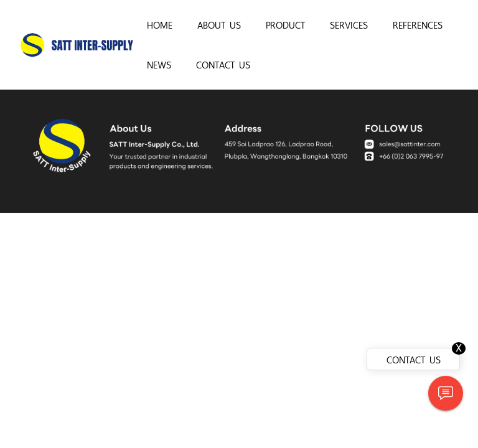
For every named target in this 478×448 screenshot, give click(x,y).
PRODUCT (285, 24)
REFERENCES (418, 24)
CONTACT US (223, 64)
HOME (160, 24)
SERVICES (349, 24)
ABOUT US (219, 24)
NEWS (159, 64)
